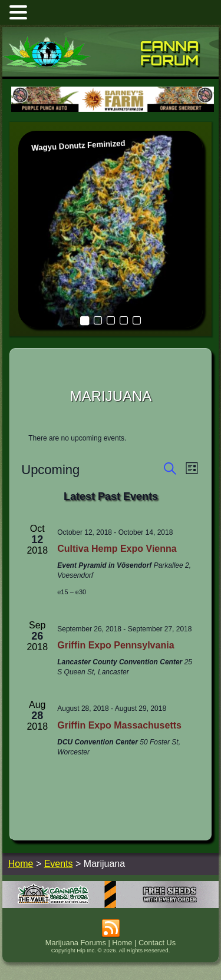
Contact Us (157, 943)
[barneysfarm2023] (113, 110)
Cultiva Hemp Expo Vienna (117, 549)
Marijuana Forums (76, 943)
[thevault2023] (111, 905)
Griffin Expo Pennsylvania (116, 645)
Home (122, 943)
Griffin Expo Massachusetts (119, 725)
